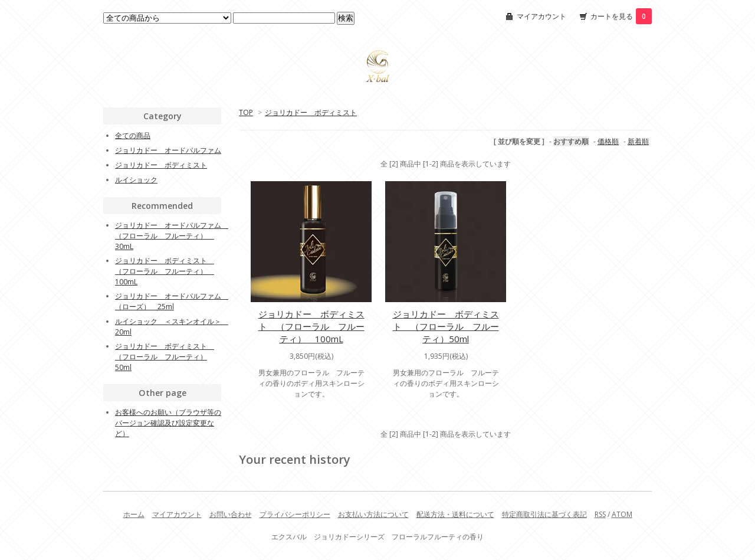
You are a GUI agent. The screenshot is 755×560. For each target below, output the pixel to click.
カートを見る (621, 16)
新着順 (638, 141)
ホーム (134, 514)
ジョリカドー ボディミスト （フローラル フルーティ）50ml (446, 326)
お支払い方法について (373, 514)
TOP (246, 112)
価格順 (608, 141)
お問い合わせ (231, 514)
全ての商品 (133, 135)
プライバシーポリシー (295, 514)
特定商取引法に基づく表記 (544, 514)
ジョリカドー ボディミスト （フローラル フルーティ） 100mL (311, 326)
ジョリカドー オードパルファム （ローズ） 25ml (172, 301)
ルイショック (136, 180)
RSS (600, 514)
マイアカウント (541, 16)
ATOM (622, 514)
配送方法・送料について (455, 514)
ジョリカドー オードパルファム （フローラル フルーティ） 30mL (172, 236)
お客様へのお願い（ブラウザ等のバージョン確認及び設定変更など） (168, 423)
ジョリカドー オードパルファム (168, 150)
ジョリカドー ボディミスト (311, 112)
